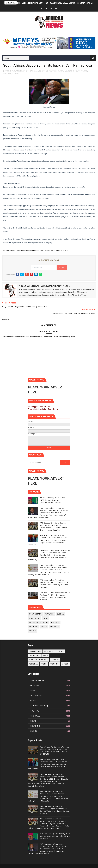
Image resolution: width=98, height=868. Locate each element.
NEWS (77, 71)
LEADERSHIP (69, 71)
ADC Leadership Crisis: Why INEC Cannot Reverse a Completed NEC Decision (53, 500)
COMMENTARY (35, 614)
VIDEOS (32, 631)
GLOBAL (61, 71)
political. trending (39, 622)
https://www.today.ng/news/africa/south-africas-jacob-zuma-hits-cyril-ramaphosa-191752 (36, 250)
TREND (44, 627)
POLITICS (84, 71)
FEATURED (53, 71)
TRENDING (16, 74)
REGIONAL (7, 74)
